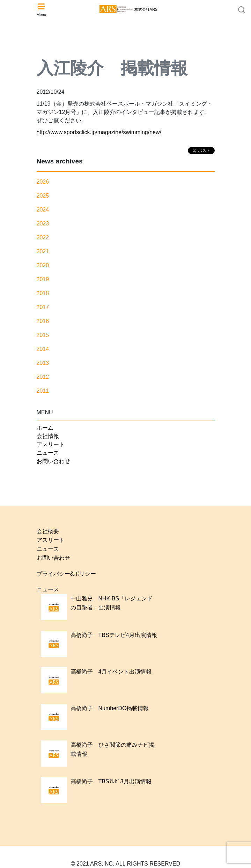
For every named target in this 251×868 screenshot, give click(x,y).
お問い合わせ (53, 461)
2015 (43, 335)
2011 (43, 391)
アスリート (51, 444)
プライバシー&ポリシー (67, 574)
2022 (43, 237)
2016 (43, 321)
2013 (43, 363)
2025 (43, 196)
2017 (43, 307)
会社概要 (48, 531)
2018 (43, 293)
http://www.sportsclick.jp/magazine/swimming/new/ (99, 132)
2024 (43, 210)
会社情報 (48, 436)
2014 (43, 349)
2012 (43, 377)
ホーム (45, 428)
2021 (43, 251)
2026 (43, 182)
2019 (43, 279)
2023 (43, 224)
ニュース (48, 453)
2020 (43, 265)
